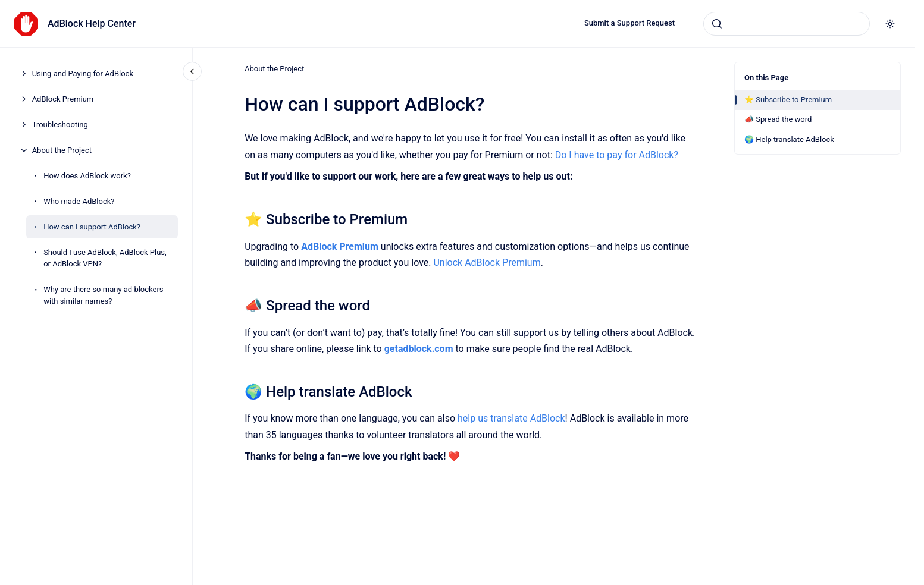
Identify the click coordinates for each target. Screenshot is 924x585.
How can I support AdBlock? (92, 227)
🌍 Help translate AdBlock (789, 139)
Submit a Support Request (629, 23)
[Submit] (717, 24)
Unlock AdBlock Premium (487, 262)
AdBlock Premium (63, 99)
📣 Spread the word (778, 119)
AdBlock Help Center (92, 23)
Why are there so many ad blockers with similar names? (103, 295)
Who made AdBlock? (79, 201)
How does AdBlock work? (87, 176)
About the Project (62, 150)
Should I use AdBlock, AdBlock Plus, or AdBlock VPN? (105, 258)
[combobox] (787, 24)
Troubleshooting (60, 125)
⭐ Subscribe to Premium (788, 100)
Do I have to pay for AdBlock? (616, 154)
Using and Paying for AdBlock (83, 73)
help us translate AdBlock (511, 418)
